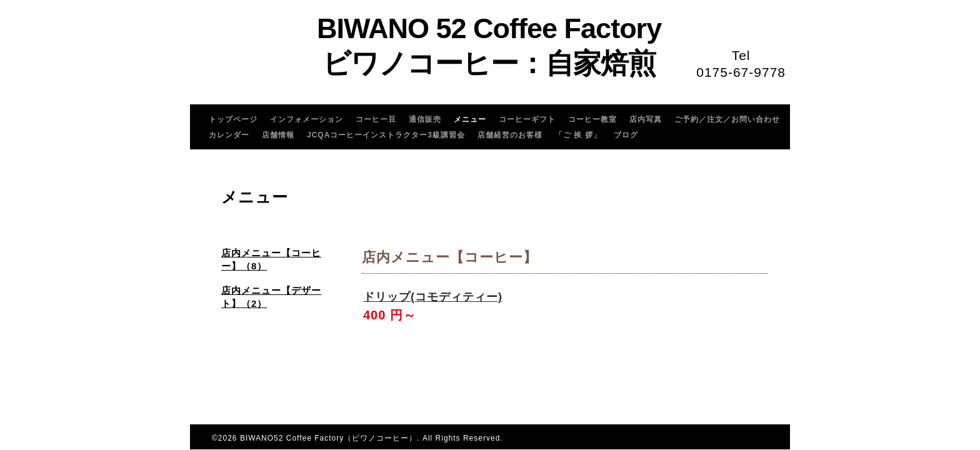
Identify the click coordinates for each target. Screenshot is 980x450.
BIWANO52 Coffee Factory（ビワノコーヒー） (328, 438)
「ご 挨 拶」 (578, 135)
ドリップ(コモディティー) (433, 297)
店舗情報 (278, 135)
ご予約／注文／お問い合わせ (727, 119)
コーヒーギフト (527, 119)
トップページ (233, 119)
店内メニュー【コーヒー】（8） (271, 259)
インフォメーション (307, 119)
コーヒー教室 (592, 119)
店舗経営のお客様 (510, 135)
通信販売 (425, 119)
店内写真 (646, 119)
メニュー (470, 119)
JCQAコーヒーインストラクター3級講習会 (386, 135)
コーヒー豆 (376, 119)
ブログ (626, 135)
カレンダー (229, 135)
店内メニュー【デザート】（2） (271, 297)
